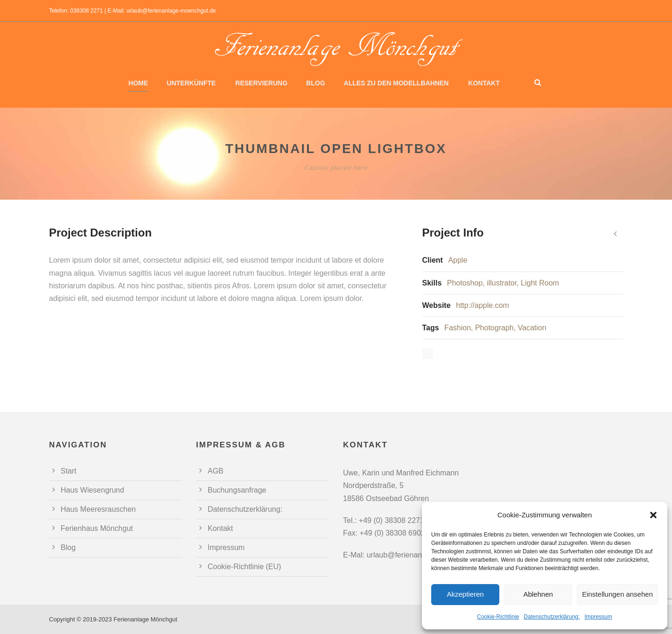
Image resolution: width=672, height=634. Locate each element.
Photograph (494, 328)
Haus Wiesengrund (92, 490)
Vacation (532, 328)
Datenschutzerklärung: (552, 617)
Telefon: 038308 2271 (76, 11)
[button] (653, 515)
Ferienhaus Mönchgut (97, 528)
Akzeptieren (465, 594)
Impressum (598, 617)
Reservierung (261, 83)
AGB (216, 471)
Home (138, 83)
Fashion (458, 328)
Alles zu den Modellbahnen (396, 83)
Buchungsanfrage (237, 490)
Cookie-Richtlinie (498, 617)
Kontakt (484, 83)
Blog (315, 83)
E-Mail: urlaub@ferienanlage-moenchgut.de (161, 11)
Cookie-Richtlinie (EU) (244, 567)
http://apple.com (483, 305)
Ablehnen (538, 594)
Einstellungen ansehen (617, 594)
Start (69, 471)
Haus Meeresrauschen (98, 509)
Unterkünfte (191, 83)
